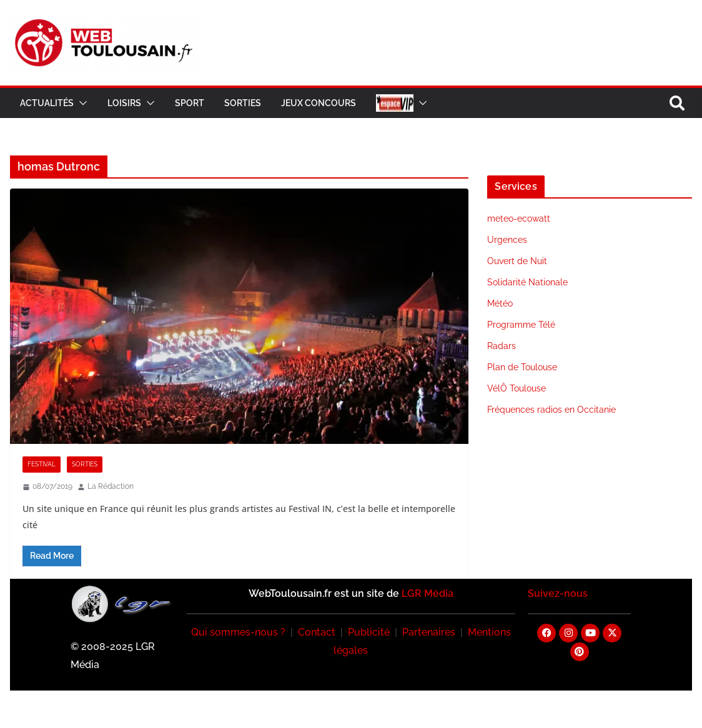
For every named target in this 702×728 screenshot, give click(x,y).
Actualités (47, 103)
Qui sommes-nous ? (238, 632)
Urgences (507, 240)
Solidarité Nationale (527, 282)
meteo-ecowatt (519, 219)
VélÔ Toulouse (517, 388)
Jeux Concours (319, 103)
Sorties (243, 103)
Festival (42, 464)
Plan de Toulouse (522, 367)
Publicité (369, 632)
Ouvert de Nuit (517, 261)
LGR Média (428, 593)
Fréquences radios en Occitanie (551, 410)
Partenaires (429, 632)
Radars (502, 346)
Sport (190, 103)
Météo (500, 303)
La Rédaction (111, 486)
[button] (81, 103)
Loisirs (124, 103)
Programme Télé (521, 325)
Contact (317, 632)
